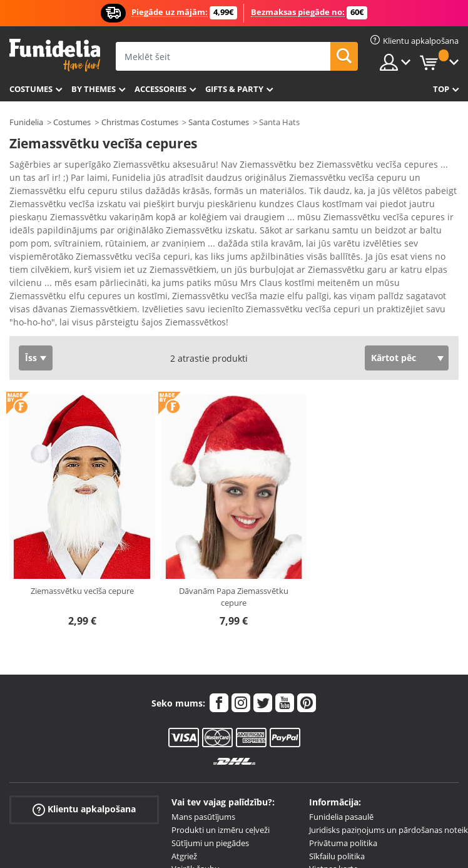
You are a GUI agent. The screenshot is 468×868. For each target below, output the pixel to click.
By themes (94, 89)
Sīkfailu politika (337, 856)
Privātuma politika (343, 843)
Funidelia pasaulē (341, 817)
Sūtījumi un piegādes (210, 843)
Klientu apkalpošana (84, 809)
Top (441, 89)
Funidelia (26, 122)
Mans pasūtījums (203, 817)
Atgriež (184, 856)
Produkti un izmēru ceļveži (221, 830)
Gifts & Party (234, 89)
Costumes (31, 89)
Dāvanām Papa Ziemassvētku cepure (234, 597)
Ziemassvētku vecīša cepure (82, 591)
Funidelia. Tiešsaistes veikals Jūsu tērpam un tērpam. (55, 55)
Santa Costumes (219, 122)
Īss (31, 358)
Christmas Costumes (140, 122)
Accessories (160, 89)
